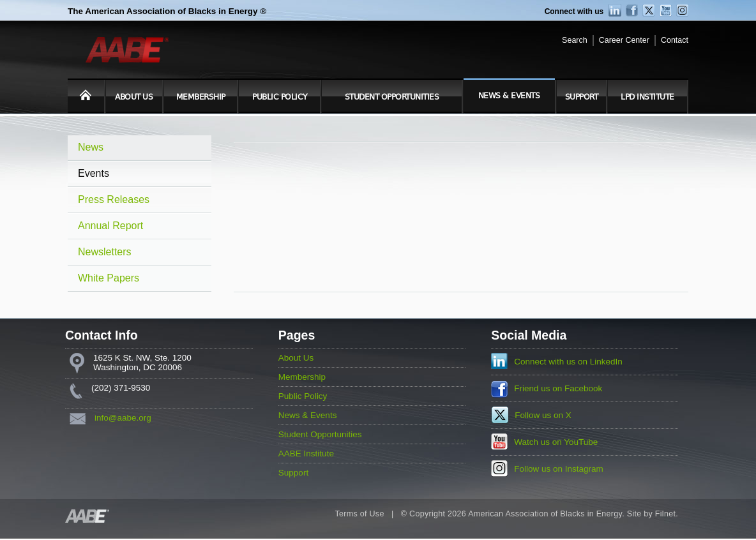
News (91, 147)
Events (94, 173)
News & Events (509, 96)
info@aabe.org (123, 418)
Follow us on (543, 415)
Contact (675, 40)
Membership (201, 97)
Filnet (665, 514)
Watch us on (556, 442)
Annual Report (110, 226)
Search (575, 40)
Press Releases (114, 199)
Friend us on (558, 388)
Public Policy (280, 97)
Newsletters (105, 252)
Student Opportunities (392, 97)
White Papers (109, 278)
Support (582, 97)
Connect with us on (568, 362)
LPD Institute (647, 97)
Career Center (624, 40)
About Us (134, 97)
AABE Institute (306, 454)
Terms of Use (359, 514)
